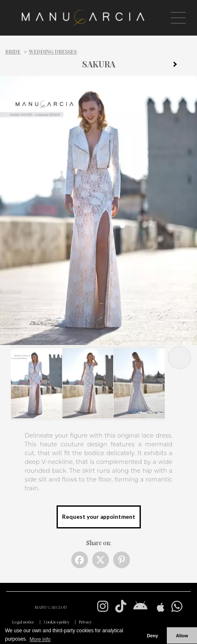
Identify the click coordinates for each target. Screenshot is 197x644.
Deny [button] (152, 636)
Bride (13, 52)
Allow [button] (182, 636)
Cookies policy (57, 622)
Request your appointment (99, 517)
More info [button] (40, 639)
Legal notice (23, 622)
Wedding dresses (53, 52)
